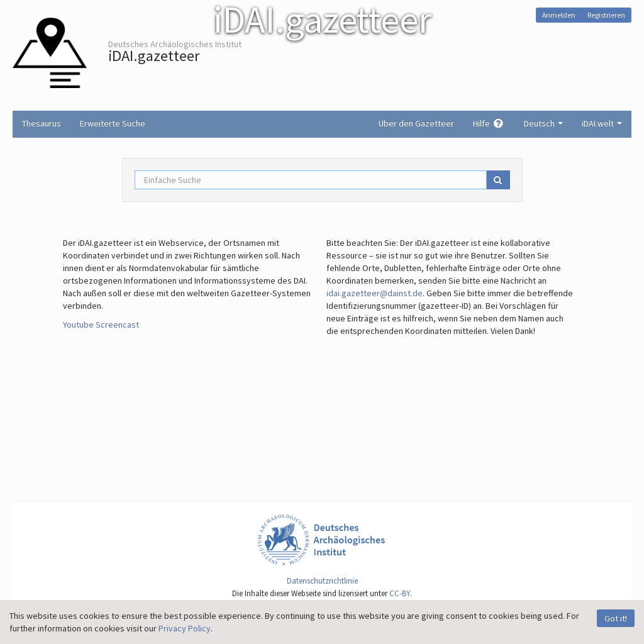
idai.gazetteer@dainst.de (375, 293)
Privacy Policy (185, 628)
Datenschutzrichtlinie (322, 581)
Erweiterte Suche (113, 123)
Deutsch (543, 123)
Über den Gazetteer (416, 123)
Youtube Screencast (101, 325)
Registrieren (606, 15)
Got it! (616, 618)
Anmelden (559, 15)
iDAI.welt (602, 123)
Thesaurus (42, 123)
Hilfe (489, 123)
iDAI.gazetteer (154, 56)
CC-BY (400, 593)
